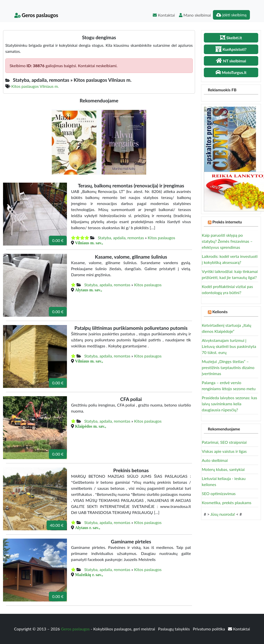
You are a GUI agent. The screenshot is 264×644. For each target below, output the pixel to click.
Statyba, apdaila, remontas (121, 238)
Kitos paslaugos (161, 238)
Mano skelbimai (195, 15)
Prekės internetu (227, 222)
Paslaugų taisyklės (174, 629)
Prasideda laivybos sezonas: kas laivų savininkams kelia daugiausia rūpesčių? (230, 404)
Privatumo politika (209, 629)
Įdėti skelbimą (231, 15)
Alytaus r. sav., (87, 528)
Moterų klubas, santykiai (223, 469)
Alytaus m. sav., (88, 290)
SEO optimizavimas (219, 493)
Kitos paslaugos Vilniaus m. (35, 86)
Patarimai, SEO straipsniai (224, 442)
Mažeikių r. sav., (89, 575)
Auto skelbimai (215, 460)
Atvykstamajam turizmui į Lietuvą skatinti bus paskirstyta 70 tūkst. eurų (229, 346)
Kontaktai (164, 15)
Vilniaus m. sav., (89, 243)
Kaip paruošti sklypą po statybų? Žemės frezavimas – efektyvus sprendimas (227, 241)
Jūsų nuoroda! (223, 514)
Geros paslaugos (36, 15)
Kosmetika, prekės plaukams (227, 502)
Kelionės (220, 312)
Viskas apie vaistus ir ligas (224, 451)
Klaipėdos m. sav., (90, 426)
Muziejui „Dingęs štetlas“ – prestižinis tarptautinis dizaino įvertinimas (228, 367)
